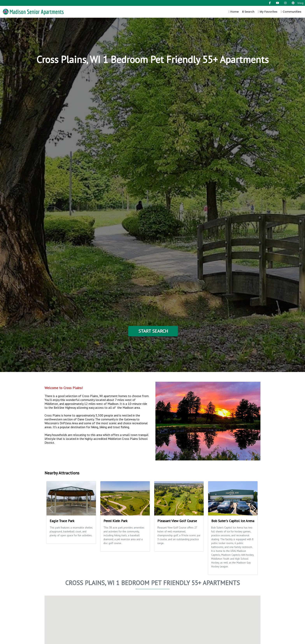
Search (248, 12)
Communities (291, 12)
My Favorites (268, 12)
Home (234, 12)
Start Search (153, 331)
